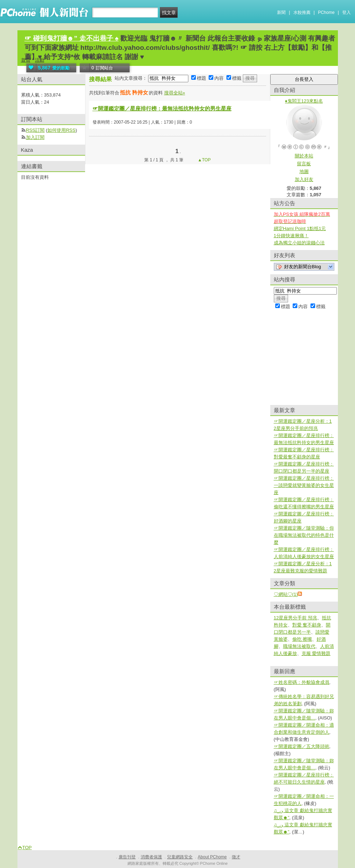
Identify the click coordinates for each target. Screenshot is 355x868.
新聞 (281, 12)
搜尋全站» (175, 93)
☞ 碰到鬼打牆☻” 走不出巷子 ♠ (72, 38)
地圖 (304, 171)
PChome (326, 12)
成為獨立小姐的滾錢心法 (299, 243)
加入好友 (304, 179)
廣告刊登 (127, 857)
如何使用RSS (61, 130)
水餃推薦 (302, 12)
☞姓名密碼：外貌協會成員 (302, 682)
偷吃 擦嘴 (302, 639)
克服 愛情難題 (316, 653)
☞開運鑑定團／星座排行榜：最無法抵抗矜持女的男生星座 (162, 108)
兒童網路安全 (180, 857)
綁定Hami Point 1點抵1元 (300, 228)
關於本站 (304, 156)
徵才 (236, 857)
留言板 (304, 164)
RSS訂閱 (35, 130)
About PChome (212, 857)
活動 (40, 60)
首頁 (26, 60)
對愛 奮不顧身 (307, 625)
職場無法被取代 (299, 646)
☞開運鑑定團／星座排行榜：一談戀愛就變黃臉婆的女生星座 (304, 485)
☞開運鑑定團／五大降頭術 (302, 746)
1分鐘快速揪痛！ (291, 236)
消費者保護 (151, 857)
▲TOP (204, 160)
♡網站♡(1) (286, 594)
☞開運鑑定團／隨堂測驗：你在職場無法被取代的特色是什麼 (304, 535)
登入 (346, 12)
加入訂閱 (35, 137)
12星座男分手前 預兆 (296, 618)
